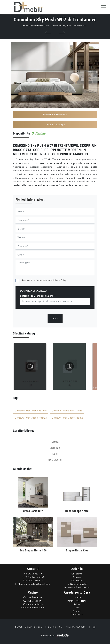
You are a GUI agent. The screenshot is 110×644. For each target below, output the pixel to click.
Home (25, 26)
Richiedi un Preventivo (55, 115)
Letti (77, 608)
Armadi (77, 611)
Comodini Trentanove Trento (67, 411)
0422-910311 (35, 581)
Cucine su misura (33, 604)
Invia (55, 318)
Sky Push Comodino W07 (75, 26)
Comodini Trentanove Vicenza (31, 418)
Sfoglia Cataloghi (55, 125)
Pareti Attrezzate (77, 601)
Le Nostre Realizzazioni (77, 587)
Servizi (77, 577)
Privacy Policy (60, 280)
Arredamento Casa (40, 26)
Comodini (56, 26)
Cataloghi (77, 581)
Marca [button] (55, 442)
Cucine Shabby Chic (33, 608)
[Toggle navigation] (104, 7)
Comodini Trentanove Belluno (31, 411)
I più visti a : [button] (55, 460)
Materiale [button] (55, 448)
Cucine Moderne (33, 597)
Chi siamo (77, 574)
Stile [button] (55, 454)
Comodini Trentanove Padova (67, 418)
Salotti (77, 604)
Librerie (77, 597)
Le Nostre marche (77, 584)
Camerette (77, 615)
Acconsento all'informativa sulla (44, 280)
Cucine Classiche (33, 601)
